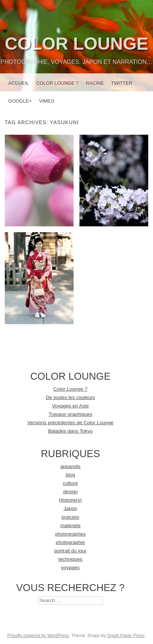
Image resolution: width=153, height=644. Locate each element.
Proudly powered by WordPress (38, 636)
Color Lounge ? (57, 83)
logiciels (70, 517)
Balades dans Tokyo (70, 431)
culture (70, 483)
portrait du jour (70, 551)
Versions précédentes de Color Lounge (70, 423)
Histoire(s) (70, 500)
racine (95, 83)
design (70, 492)
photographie (70, 542)
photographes (70, 534)
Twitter (122, 83)
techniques (70, 559)
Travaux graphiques (70, 414)
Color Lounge (76, 44)
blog (70, 475)
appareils (70, 466)
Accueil (19, 83)
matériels (70, 526)
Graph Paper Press (126, 636)
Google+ (20, 101)
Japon (70, 508)
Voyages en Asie (70, 406)
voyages (70, 568)
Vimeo (46, 101)
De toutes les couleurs (70, 397)
